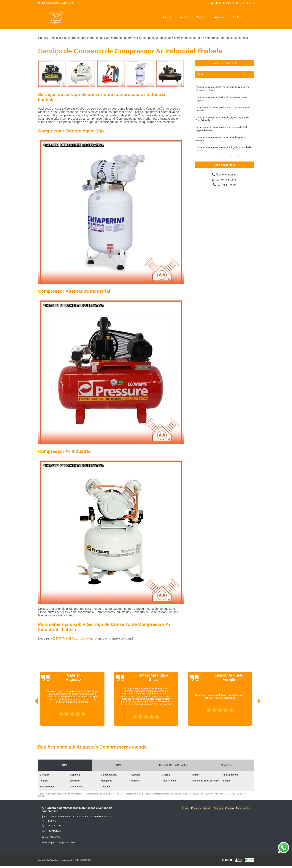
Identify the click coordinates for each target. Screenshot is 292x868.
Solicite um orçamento (224, 63)
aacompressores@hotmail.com (59, 843)
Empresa (183, 17)
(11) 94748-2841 (221, 3)
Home (167, 17)
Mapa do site (243, 808)
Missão (200, 17)
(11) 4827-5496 (224, 185)
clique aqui (87, 639)
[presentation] (31, 715)
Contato (237, 17)
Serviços (217, 17)
